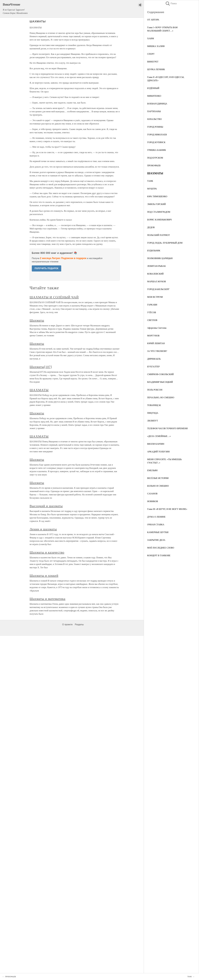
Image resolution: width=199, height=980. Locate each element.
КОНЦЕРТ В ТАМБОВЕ (159, 555)
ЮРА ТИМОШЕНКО (157, 196)
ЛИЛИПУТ (152, 421)
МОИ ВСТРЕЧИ (155, 297)
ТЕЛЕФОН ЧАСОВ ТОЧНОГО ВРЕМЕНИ (167, 428)
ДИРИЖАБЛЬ (154, 359)
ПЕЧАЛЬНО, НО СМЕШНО (161, 397)
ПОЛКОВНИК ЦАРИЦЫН (160, 258)
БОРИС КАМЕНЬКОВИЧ (159, 220)
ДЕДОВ (151, 227)
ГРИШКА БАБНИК (157, 150)
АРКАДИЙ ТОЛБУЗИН (158, 452)
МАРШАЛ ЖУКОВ (157, 281)
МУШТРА (152, 189)
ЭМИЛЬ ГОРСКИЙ (156, 204)
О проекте (67, 624)
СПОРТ (151, 54)
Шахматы (37, 320)
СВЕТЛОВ (152, 320)
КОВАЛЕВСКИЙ (155, 274)
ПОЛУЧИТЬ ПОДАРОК (47, 268)
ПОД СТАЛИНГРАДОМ (159, 212)
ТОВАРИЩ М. (154, 405)
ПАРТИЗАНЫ (154, 111)
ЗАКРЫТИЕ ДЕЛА (156, 540)
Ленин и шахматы (43, 529)
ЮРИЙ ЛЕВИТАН (156, 343)
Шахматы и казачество (47, 552)
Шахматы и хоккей (44, 576)
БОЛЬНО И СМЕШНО (158, 486)
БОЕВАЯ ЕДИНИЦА (157, 104)
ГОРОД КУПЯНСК (156, 142)
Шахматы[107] (41, 367)
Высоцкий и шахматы (46, 506)
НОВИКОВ (153, 501)
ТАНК (150, 181)
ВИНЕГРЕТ (153, 62)
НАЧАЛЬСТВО (154, 119)
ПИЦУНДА (153, 413)
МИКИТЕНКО (154, 96)
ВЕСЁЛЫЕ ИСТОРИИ (158, 478)
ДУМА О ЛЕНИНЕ (156, 517)
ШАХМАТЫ (39, 390)
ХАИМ (151, 38)
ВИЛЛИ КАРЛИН (156, 444)
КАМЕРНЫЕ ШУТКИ (158, 532)
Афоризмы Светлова (157, 328)
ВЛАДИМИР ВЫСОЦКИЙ (160, 382)
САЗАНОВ (152, 494)
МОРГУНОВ (153, 336)
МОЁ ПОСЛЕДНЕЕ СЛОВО (161, 548)
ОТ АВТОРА (153, 20)
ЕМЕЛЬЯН (152, 470)
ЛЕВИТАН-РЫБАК (156, 266)
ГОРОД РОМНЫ (155, 127)
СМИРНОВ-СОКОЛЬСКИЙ (160, 374)
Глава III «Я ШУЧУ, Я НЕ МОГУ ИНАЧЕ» (167, 509)
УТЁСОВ (152, 312)
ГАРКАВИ (152, 305)
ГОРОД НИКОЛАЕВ (157, 135)
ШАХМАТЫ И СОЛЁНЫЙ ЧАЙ (54, 297)
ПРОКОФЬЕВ (154, 165)
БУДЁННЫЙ (153, 88)
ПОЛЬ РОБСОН (155, 390)
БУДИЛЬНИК (154, 251)
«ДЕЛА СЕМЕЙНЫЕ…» (159, 436)
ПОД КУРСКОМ (155, 158)
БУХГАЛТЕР (153, 367)
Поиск (171, 4)
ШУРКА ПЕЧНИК (156, 69)
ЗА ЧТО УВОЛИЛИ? (157, 351)
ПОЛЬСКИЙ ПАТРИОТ (159, 235)
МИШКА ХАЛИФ (156, 46)
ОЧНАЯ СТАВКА (156, 525)
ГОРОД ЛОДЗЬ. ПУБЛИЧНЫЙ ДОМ (165, 243)
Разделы (79, 624)
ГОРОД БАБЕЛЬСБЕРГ (158, 289)
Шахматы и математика (47, 599)
